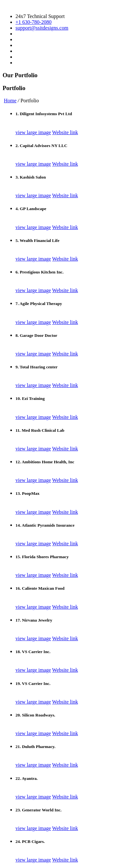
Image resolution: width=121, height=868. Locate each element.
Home (10, 101)
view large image (33, 132)
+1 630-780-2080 (34, 22)
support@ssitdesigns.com (42, 28)
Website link (65, 132)
